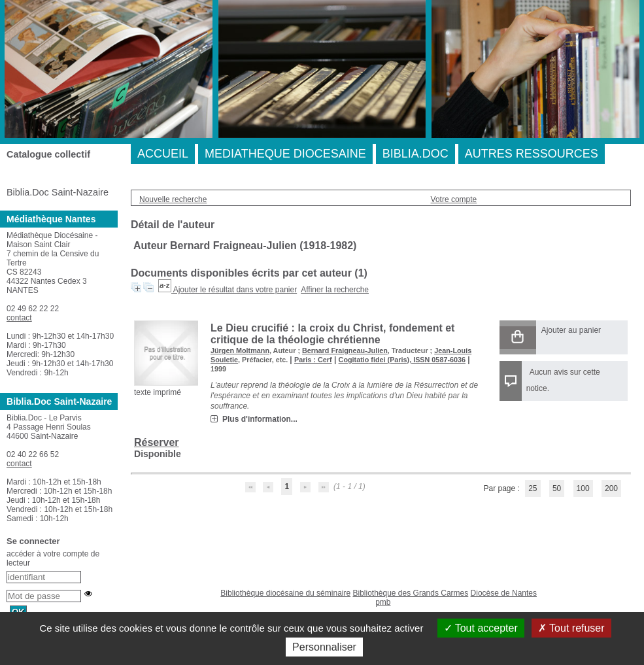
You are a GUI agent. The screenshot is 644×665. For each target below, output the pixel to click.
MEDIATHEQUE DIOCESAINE (285, 154)
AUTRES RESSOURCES (532, 154)
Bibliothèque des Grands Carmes (410, 593)
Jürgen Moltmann (240, 350)
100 (583, 488)
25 (533, 488)
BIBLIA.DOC (415, 154)
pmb (383, 602)
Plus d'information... (260, 419)
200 (611, 488)
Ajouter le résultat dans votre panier (235, 290)
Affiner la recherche (335, 290)
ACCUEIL (163, 154)
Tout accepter (481, 628)
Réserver (157, 442)
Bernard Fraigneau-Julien (345, 350)
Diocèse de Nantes (504, 593)
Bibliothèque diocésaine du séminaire (285, 593)
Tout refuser (571, 628)
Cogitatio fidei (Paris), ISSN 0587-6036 (402, 360)
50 (557, 488)
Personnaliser (324, 647)
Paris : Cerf (313, 360)
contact (19, 318)
